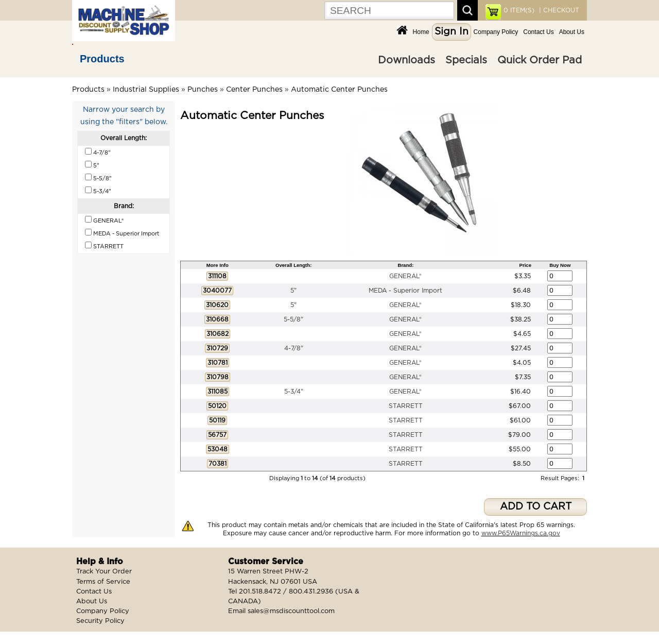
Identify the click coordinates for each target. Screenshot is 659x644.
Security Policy (100, 621)
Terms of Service (103, 582)
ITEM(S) (519, 10)
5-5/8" (293, 319)
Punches (203, 90)
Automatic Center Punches (339, 90)
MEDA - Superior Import (405, 291)
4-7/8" (294, 348)
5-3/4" (294, 392)
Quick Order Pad (540, 60)
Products (102, 59)
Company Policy (496, 32)
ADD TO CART (536, 507)
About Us (572, 32)
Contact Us (538, 32)
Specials (466, 60)
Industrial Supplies (146, 90)
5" (293, 291)
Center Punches (254, 90)
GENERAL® (405, 276)
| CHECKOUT (558, 10)
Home (421, 32)
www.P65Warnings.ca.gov (521, 533)
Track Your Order (104, 572)
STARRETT (406, 406)
